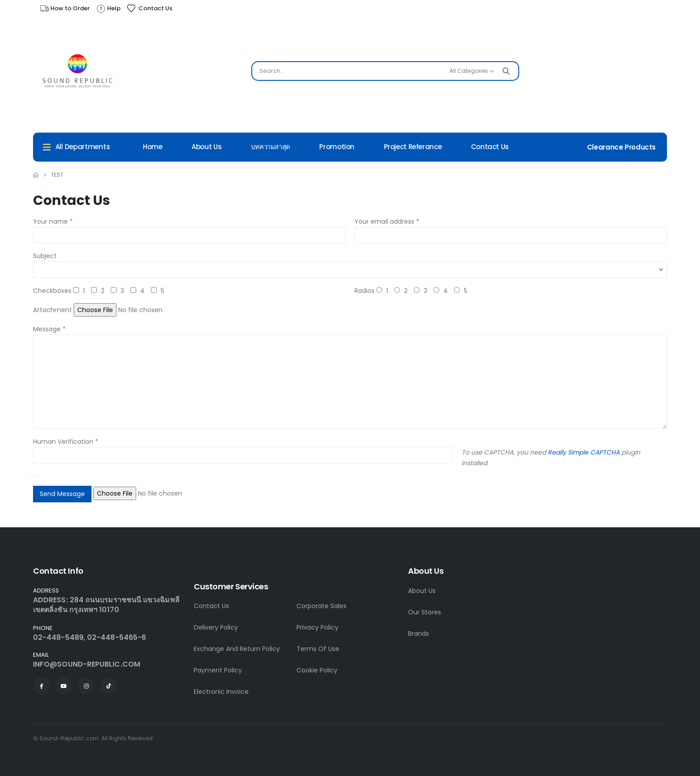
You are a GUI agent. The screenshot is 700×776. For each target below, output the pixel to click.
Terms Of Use (318, 649)
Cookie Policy (317, 670)
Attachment (52, 310)
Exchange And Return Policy (237, 649)
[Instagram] (86, 686)
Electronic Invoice (221, 692)
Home (153, 147)
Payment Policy (218, 670)
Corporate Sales (321, 606)
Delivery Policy (216, 627)
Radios (365, 291)
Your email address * (387, 221)
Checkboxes (52, 291)
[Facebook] (42, 686)
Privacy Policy (317, 627)
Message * (49, 329)
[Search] (506, 71)
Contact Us (490, 147)
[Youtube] (64, 686)
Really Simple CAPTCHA (584, 452)
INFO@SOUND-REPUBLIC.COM (87, 664)
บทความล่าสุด (271, 147)
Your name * (53, 221)
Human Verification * (66, 442)
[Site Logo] (78, 73)
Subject (45, 256)
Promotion (337, 147)
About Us (206, 147)
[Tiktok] (108, 686)
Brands (419, 634)
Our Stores (425, 612)
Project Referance (413, 147)
